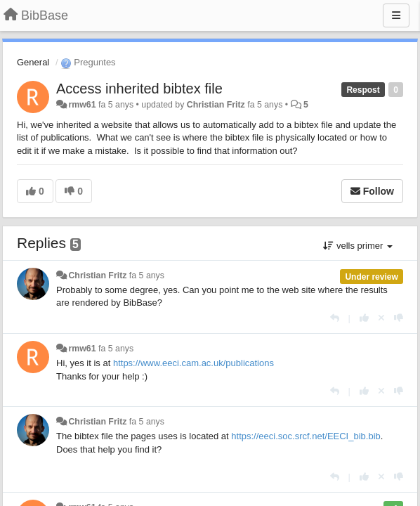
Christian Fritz (216, 105)
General (33, 62)
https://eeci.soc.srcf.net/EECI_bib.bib (306, 436)
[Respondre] (335, 318)
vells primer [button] (358, 246)
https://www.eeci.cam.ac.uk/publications (193, 363)
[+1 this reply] (364, 318)
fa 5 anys (147, 275)
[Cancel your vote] (381, 318)
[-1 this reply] (399, 318)
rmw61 (82, 105)
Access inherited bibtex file (139, 89)
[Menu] (396, 15)
